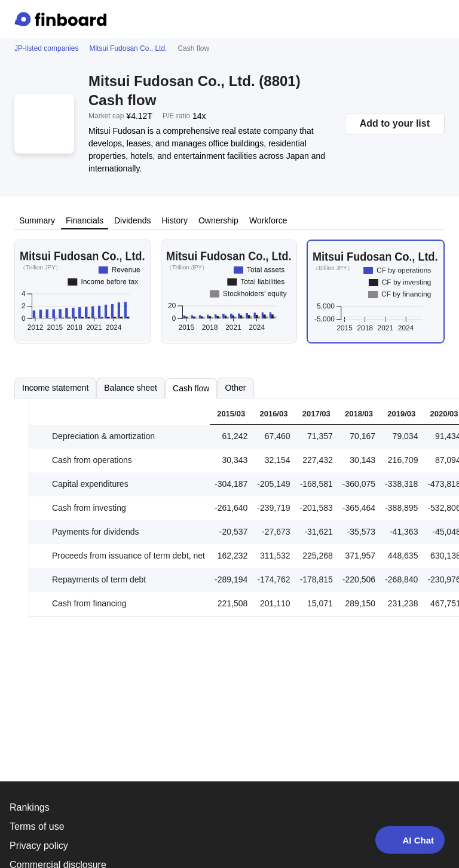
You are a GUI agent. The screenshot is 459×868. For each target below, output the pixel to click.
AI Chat (410, 840)
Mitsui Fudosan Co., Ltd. (128, 48)
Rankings (30, 807)
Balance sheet (131, 388)
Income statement (55, 388)
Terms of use (37, 826)
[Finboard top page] (63, 19)
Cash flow (191, 388)
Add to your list (395, 123)
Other (235, 388)
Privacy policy (39, 846)
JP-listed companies (46, 48)
